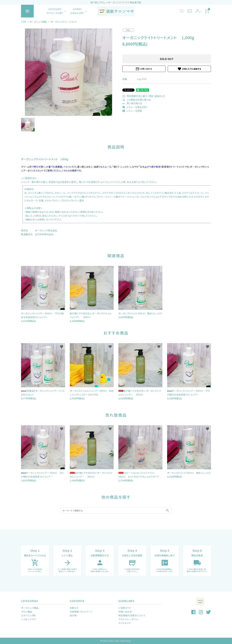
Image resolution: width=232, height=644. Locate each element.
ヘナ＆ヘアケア (29, 619)
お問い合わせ (144, 69)
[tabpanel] (69, 72)
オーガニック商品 (38, 22)
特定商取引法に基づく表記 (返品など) (144, 96)
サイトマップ (124, 623)
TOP (24, 22)
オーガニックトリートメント (64, 22)
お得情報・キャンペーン (81, 612)
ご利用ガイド (125, 608)
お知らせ (74, 608)
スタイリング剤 (28, 615)
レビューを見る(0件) (135, 107)
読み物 (73, 615)
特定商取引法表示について (132, 615)
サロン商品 (27, 612)
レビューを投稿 (132, 111)
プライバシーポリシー (129, 619)
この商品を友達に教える (137, 100)
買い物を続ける (132, 103)
